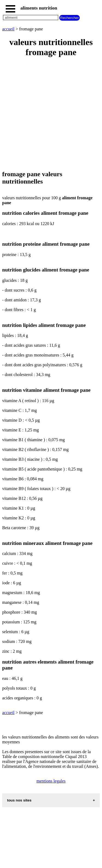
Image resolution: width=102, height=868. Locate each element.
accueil (8, 29)
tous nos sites (19, 800)
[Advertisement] (51, 114)
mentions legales (51, 781)
